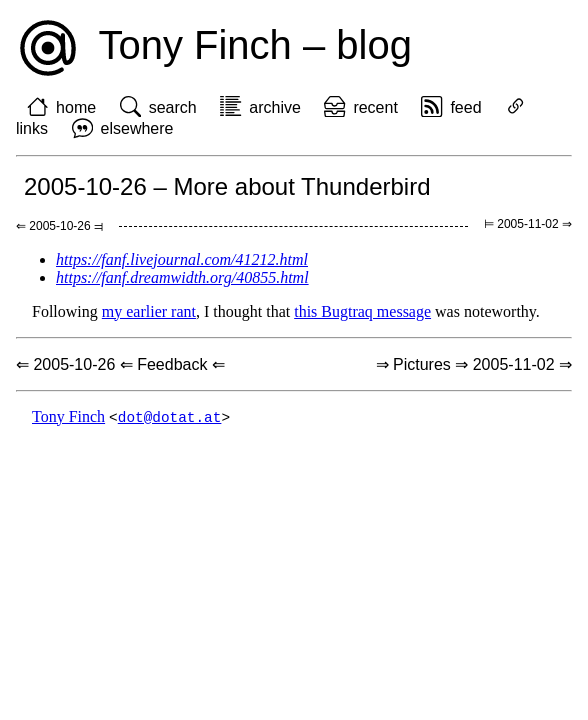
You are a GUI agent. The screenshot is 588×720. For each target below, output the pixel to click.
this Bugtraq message (362, 311)
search (173, 107)
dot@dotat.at (170, 417)
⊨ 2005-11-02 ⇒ (528, 224)
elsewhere (137, 128)
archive (275, 107)
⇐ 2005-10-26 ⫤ (59, 226)
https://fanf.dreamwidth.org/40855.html (182, 277)
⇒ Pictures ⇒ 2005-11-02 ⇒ (474, 364)
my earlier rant (149, 311)
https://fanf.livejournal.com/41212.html (182, 259)
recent (375, 107)
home (76, 107)
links (32, 128)
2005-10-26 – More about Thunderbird (227, 186)
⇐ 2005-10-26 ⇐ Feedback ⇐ (120, 364)
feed (465, 107)
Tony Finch (68, 417)
